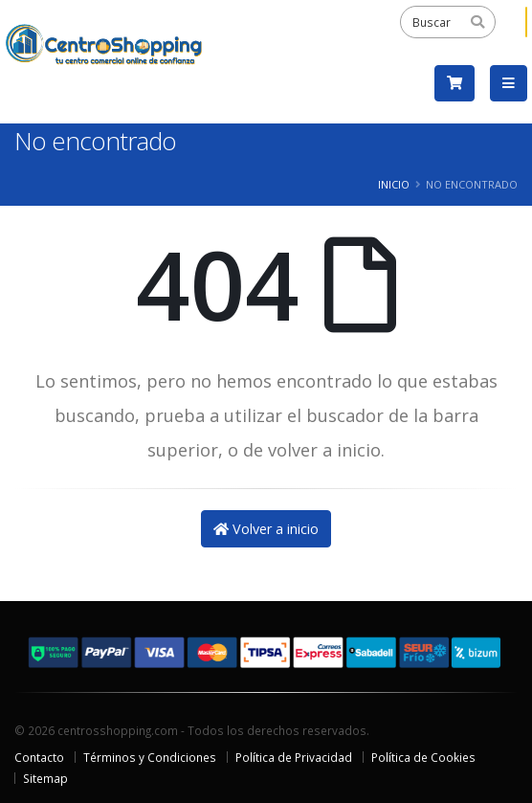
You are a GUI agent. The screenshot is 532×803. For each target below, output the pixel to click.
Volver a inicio (266, 529)
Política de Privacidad (294, 757)
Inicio (394, 184)
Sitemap (45, 778)
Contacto (39, 757)
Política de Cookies (423, 757)
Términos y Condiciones (150, 757)
